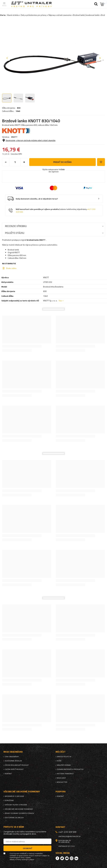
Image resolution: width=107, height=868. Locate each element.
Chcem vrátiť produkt (14, 769)
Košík (59, 761)
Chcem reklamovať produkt (17, 765)
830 (19, 108)
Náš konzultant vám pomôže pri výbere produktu (56, 211)
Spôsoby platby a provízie (16, 805)
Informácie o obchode (14, 796)
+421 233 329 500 (67, 832)
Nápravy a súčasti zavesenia (60, 15)
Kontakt (8, 774)
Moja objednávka (13, 752)
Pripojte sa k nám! (14, 827)
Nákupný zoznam (64, 765)
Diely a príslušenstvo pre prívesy (34, 15)
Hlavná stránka (13, 15)
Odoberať (28, 848)
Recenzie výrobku (16, 226)
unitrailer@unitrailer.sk (69, 836)
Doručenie (9, 800)
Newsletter (62, 782)
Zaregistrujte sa (64, 757)
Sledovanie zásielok (13, 761)
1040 (18, 111)
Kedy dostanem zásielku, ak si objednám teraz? (37, 199)
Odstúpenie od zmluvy (14, 818)
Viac (60, 301)
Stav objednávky (12, 757)
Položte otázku (15, 233)
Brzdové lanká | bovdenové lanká (86, 15)
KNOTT (14, 137)
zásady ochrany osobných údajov (22, 859)
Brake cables (11, 268)
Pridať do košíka (62, 162)
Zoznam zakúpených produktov (70, 769)
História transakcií (65, 774)
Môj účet (61, 752)
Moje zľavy (61, 778)
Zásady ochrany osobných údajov (19, 813)
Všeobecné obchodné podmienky (19, 809)
